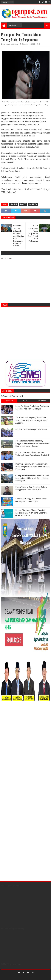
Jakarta (23, 204)
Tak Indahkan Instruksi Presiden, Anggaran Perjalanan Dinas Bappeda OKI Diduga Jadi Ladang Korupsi (33, 443)
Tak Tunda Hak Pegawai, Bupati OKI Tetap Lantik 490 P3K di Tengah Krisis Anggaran (31, 420)
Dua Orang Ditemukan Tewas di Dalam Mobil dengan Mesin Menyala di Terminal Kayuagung (32, 467)
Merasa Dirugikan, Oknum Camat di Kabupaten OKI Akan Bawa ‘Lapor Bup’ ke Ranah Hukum (32, 513)
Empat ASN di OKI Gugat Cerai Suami (31, 429)
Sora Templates (21, 977)
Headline (13, 204)
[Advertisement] (26, 334)
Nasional (33, 204)
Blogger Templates (37, 977)
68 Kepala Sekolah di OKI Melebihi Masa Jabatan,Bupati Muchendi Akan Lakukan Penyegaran (32, 478)
